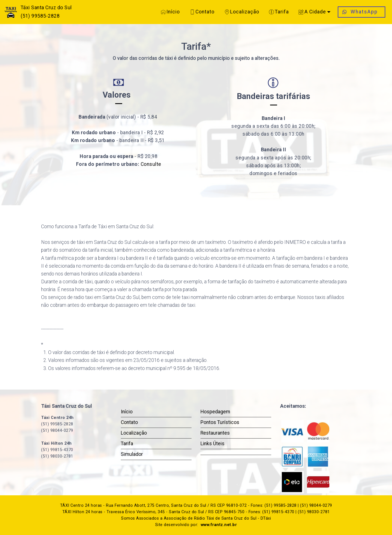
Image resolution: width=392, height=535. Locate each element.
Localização (242, 12)
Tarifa (279, 12)
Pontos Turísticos (220, 422)
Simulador (132, 454)
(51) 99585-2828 (40, 16)
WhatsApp (362, 12)
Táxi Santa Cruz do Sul (46, 8)
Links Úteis (212, 444)
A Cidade (312, 12)
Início (170, 12)
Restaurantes (215, 433)
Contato (202, 12)
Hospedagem (215, 412)
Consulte (151, 164)
